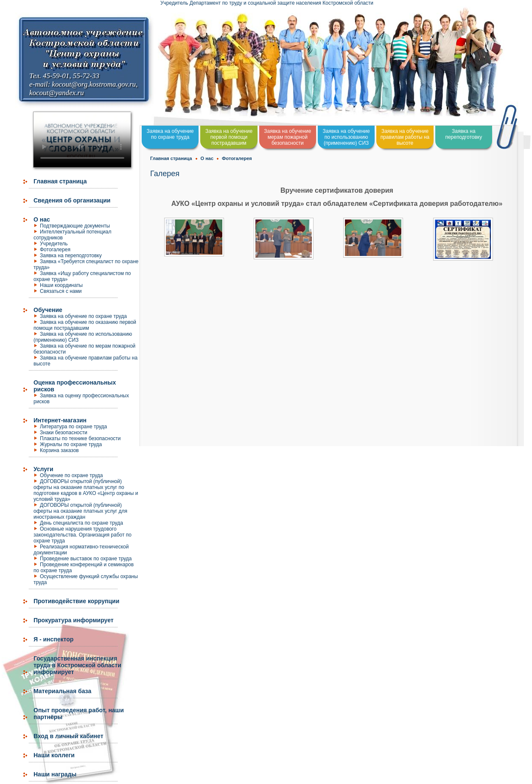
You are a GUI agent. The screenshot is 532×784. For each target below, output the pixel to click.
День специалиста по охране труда (81, 523)
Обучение (48, 310)
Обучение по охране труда (71, 475)
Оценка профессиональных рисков (75, 386)
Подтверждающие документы (75, 226)
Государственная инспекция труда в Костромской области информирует (77, 665)
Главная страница (60, 181)
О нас (42, 219)
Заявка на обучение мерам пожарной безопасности (287, 137)
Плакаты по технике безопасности (80, 438)
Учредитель (54, 244)
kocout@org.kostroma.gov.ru (94, 84)
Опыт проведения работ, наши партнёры (79, 714)
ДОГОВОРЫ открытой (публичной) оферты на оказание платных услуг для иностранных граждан (80, 511)
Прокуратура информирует (74, 620)
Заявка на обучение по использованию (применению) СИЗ (346, 137)
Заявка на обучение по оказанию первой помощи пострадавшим (85, 325)
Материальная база (62, 691)
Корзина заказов (59, 450)
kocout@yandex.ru (56, 93)
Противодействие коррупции (76, 601)
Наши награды (55, 774)
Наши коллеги (54, 755)
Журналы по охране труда (71, 444)
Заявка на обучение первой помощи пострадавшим (229, 137)
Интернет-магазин (60, 420)
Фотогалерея (55, 250)
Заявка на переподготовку (71, 256)
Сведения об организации (72, 200)
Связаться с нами (61, 291)
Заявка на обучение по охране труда (83, 316)
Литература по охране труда (73, 427)
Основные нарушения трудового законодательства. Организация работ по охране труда (83, 535)
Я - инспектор (53, 639)
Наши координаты (61, 285)
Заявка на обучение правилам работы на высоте (405, 137)
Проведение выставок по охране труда (86, 559)
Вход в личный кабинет (69, 736)
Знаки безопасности (64, 433)
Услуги (43, 469)
